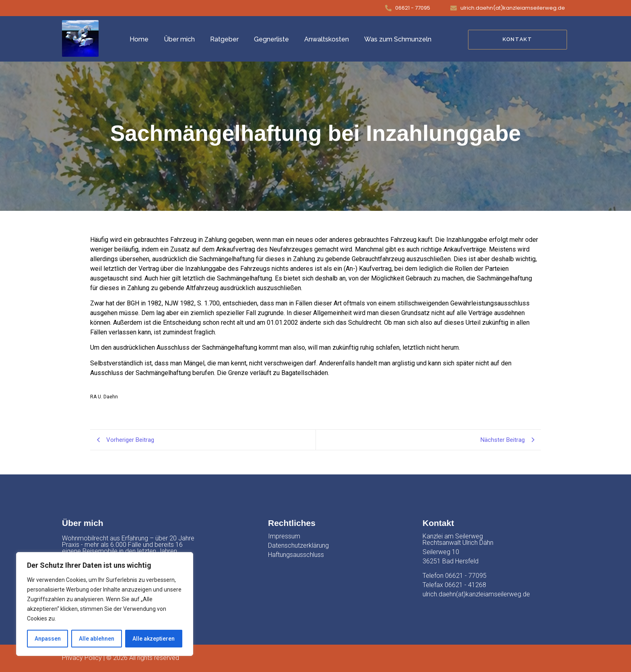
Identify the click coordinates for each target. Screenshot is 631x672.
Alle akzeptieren (154, 639)
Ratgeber (224, 39)
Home (139, 39)
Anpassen (48, 639)
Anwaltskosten (327, 39)
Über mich (179, 39)
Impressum (284, 536)
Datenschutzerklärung (298, 545)
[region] (105, 604)
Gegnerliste (271, 39)
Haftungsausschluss (296, 555)
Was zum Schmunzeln (398, 39)
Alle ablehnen (97, 639)
